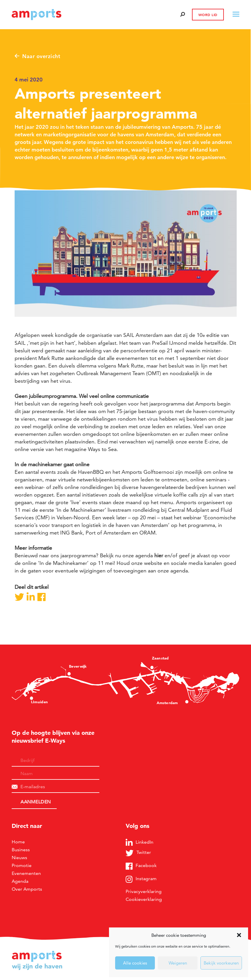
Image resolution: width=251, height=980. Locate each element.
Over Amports (27, 889)
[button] (239, 935)
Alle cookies (135, 963)
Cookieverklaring (144, 899)
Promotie (22, 865)
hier (159, 555)
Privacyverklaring (144, 891)
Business (21, 850)
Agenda (20, 881)
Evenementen (26, 873)
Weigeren (178, 963)
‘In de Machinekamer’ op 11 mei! (77, 563)
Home (18, 842)
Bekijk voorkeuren (221, 963)
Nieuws (19, 858)
